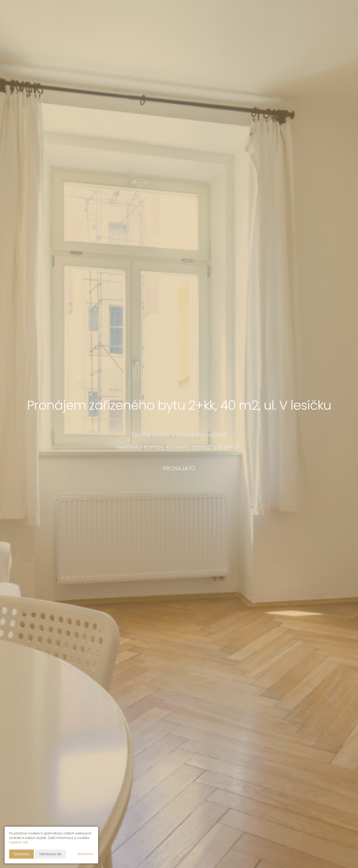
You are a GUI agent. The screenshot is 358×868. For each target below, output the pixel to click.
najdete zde (19, 842)
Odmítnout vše (50, 854)
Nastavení (86, 854)
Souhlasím (21, 854)
